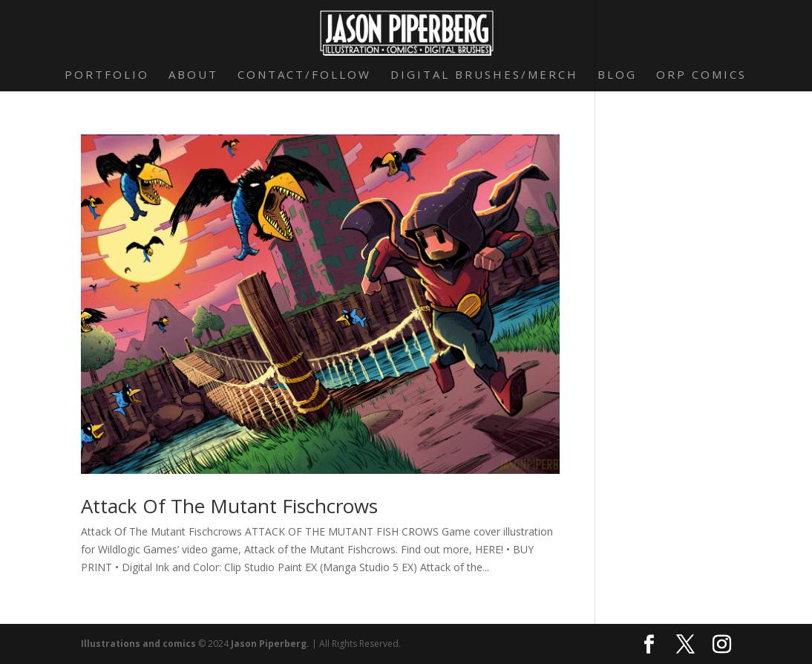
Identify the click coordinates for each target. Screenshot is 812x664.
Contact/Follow (304, 75)
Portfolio (107, 75)
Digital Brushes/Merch (484, 75)
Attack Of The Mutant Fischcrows (229, 506)
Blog (617, 75)
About (193, 75)
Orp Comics (701, 75)
